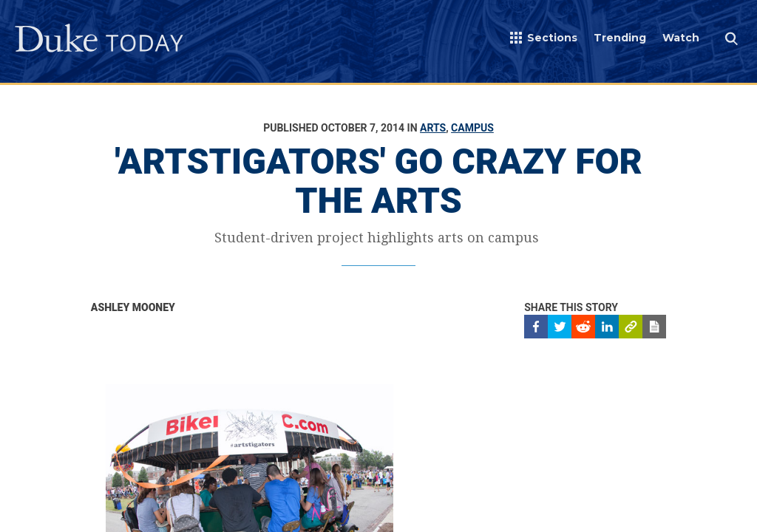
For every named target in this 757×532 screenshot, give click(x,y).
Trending (620, 38)
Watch (681, 38)
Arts (433, 128)
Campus (472, 128)
